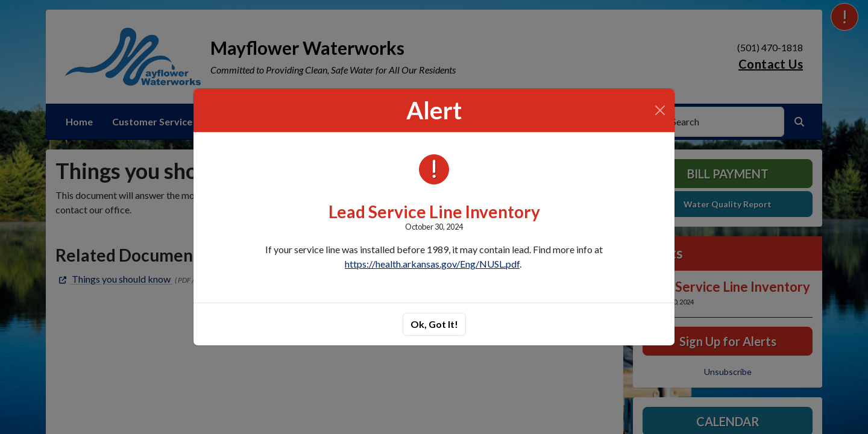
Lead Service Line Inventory (434, 212)
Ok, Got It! (434, 324)
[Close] (660, 110)
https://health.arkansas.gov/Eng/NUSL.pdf (432, 264)
